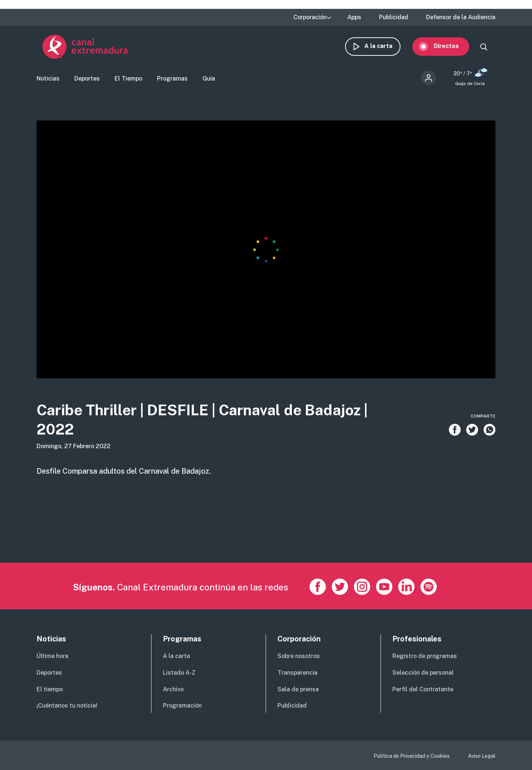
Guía (209, 80)
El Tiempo (128, 80)
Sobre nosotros (299, 656)
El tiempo (50, 689)
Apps (354, 17)
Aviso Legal (482, 756)
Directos (452, 47)
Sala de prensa (298, 689)
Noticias (48, 80)
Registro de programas (425, 656)
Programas (172, 80)
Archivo (173, 689)
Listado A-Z (179, 673)
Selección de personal (423, 673)
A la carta (384, 47)
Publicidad (394, 17)
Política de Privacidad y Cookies (412, 756)
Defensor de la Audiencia (461, 17)
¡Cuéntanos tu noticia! (67, 706)
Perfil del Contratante (423, 689)
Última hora (52, 656)
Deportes (87, 80)
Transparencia (297, 673)
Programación (182, 706)
